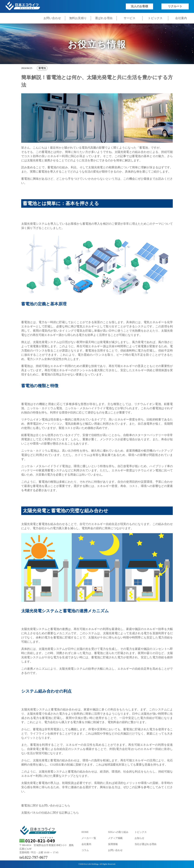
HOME (85, 832)
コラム (85, 850)
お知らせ (139, 838)
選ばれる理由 (104, 18)
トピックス (155, 18)
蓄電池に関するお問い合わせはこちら (46, 806)
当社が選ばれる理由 (145, 844)
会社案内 (181, 18)
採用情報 (113, 844)
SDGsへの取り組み (118, 832)
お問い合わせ (52, 18)
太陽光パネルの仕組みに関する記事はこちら (50, 813)
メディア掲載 (115, 838)
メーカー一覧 (89, 838)
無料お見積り (78, 18)
